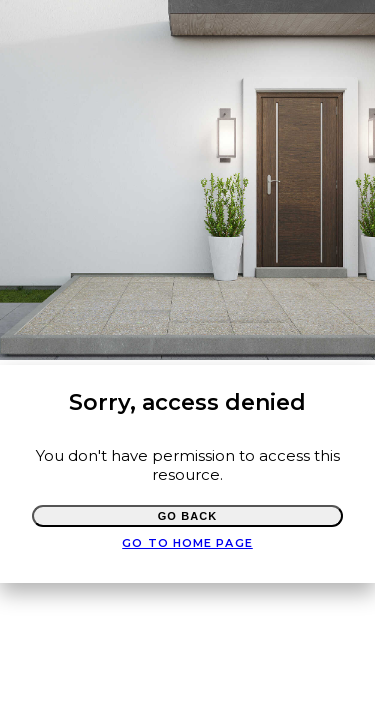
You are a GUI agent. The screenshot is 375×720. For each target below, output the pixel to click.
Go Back (188, 516)
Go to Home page (187, 543)
